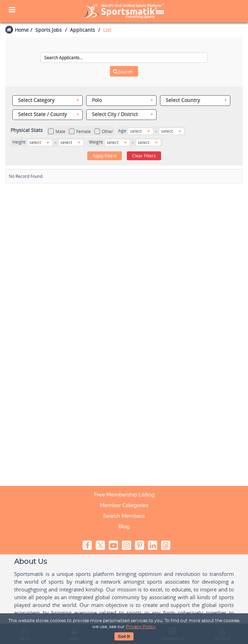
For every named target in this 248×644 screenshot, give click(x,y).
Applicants (82, 30)
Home (22, 30)
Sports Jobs (49, 30)
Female (80, 131)
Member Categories (124, 505)
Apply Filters (105, 156)
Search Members (124, 516)
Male (57, 131)
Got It (124, 637)
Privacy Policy (141, 627)
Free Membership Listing (124, 495)
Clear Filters (144, 156)
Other (104, 131)
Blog (124, 526)
